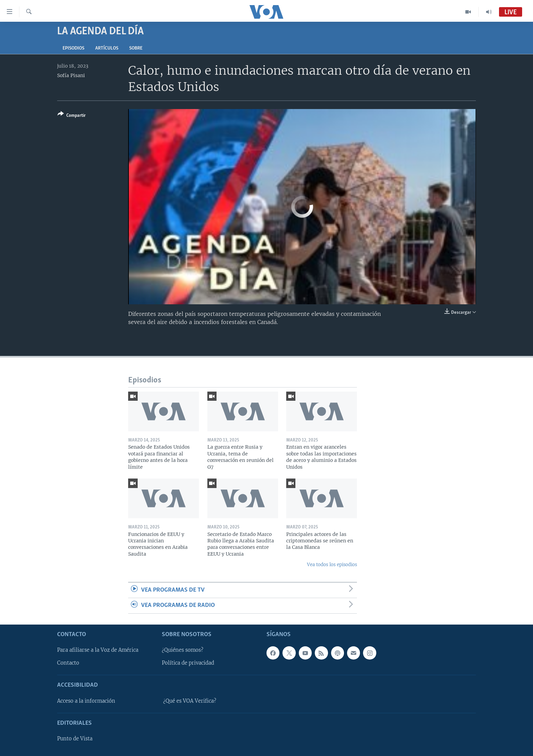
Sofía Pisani (71, 75)
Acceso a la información (86, 701)
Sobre (136, 48)
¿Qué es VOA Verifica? (190, 701)
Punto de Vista (75, 739)
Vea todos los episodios (332, 565)
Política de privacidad (188, 663)
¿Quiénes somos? (183, 650)
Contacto (68, 663)
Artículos (107, 48)
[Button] (72, 116)
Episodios (73, 48)
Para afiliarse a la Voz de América (98, 650)
